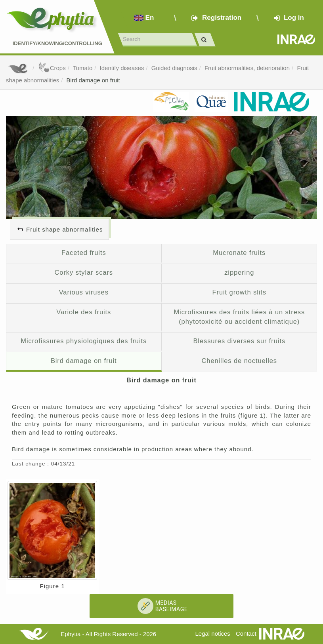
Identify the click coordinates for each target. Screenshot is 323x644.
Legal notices (212, 634)
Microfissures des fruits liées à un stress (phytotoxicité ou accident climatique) (239, 317)
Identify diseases (122, 68)
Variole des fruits (84, 312)
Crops (52, 68)
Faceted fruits (84, 253)
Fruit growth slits (239, 292)
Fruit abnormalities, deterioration (247, 68)
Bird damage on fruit (93, 80)
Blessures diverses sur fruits (239, 341)
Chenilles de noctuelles (239, 361)
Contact (246, 634)
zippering (239, 272)
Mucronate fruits (239, 253)
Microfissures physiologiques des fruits (84, 341)
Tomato (83, 68)
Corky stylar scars (84, 272)
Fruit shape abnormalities (64, 229)
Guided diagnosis (174, 68)
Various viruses (84, 292)
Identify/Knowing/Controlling (57, 43)
